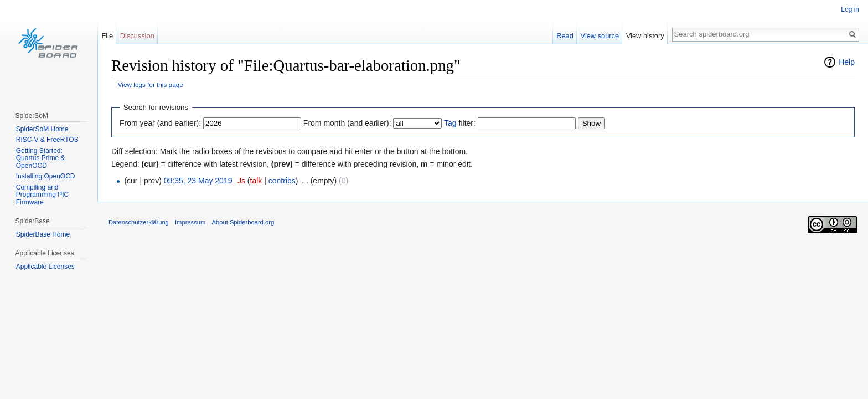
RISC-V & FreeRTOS (47, 140)
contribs (282, 181)
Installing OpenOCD (46, 176)
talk (256, 181)
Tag (450, 123)
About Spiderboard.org (243, 222)
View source (600, 36)
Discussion (137, 36)
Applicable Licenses (45, 267)
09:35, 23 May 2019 (198, 181)
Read (565, 36)
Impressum (190, 222)
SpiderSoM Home (42, 129)
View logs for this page (151, 85)
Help (847, 62)
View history (645, 36)
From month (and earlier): (347, 123)
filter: (460, 123)
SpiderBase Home (43, 234)
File (107, 36)
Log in (850, 9)
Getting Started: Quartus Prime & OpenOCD (41, 158)
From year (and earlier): (160, 123)
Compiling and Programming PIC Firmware (42, 195)
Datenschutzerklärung (139, 222)
